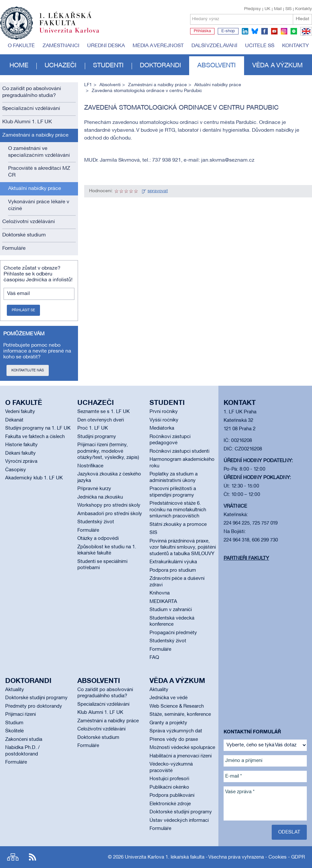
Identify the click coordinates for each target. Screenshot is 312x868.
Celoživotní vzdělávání (29, 222)
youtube (274, 31)
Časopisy (16, 470)
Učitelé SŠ (260, 46)
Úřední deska (106, 46)
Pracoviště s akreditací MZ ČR (39, 172)
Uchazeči (60, 66)
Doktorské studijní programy (36, 698)
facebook (265, 31)
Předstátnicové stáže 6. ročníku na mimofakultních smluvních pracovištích (178, 510)
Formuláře (14, 248)
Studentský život (96, 522)
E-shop (228, 31)
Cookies (278, 857)
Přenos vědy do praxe (174, 740)
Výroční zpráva (21, 461)
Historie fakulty (21, 445)
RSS (32, 857)
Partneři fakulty (246, 558)
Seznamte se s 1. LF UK (104, 412)
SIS (288, 9)
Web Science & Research (177, 706)
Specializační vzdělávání (31, 109)
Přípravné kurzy (94, 489)
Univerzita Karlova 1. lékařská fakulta (165, 857)
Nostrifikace (90, 466)
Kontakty (304, 9)
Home (19, 66)
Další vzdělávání (214, 46)
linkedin (245, 31)
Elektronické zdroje (170, 804)
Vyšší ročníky (164, 420)
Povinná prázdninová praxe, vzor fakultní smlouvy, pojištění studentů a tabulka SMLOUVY (183, 548)
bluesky (255, 31)
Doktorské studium (24, 235)
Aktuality (15, 690)
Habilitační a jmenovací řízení (181, 756)
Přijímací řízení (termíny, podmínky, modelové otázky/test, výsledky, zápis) (108, 451)
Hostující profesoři (169, 779)
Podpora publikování (172, 795)
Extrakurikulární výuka (173, 562)
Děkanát (14, 420)
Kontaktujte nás (28, 370)
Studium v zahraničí (171, 610)
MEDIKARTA (163, 602)
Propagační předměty (173, 633)
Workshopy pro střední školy (109, 505)
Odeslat (289, 832)
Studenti (108, 66)
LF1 (88, 85)
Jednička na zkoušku (100, 497)
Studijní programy (97, 437)
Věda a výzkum (277, 66)
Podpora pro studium (173, 570)
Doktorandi (160, 66)
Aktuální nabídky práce (35, 189)
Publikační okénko (169, 787)
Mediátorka (162, 428)
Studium (14, 723)
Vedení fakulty (20, 412)
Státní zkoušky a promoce (178, 525)
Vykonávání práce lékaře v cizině (39, 205)
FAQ (154, 658)
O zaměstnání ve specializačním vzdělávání (39, 152)
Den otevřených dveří (101, 420)
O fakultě (21, 46)
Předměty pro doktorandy (34, 706)
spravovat (158, 191)
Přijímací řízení (20, 714)
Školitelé (14, 731)
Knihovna (160, 593)
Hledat (302, 19)
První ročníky (164, 412)
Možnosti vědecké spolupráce (182, 748)
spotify (294, 31)
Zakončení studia (24, 740)
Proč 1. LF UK (93, 428)
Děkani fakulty (20, 453)
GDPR (298, 857)
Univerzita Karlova (74, 34)
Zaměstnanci (61, 46)
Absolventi (216, 66)
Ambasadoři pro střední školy (110, 514)
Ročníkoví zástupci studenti (179, 451)
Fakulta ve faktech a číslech (35, 437)
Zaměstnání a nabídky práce (35, 135)
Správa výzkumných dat (176, 731)
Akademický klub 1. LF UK (34, 478)
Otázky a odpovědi (98, 539)
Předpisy (253, 9)
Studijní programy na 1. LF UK (38, 428)
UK (267, 9)
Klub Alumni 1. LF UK (27, 122)
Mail (278, 9)
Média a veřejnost (158, 46)
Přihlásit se (23, 310)
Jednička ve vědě (169, 698)
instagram (284, 31)
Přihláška (202, 31)
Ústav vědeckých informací (179, 821)
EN (305, 35)
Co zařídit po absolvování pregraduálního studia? (32, 92)
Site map (13, 857)
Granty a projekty (168, 723)
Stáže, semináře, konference (180, 714)
